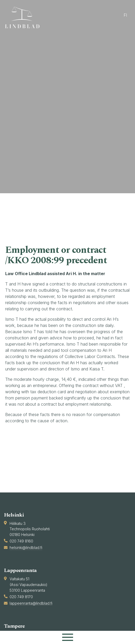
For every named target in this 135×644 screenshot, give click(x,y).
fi (125, 15)
